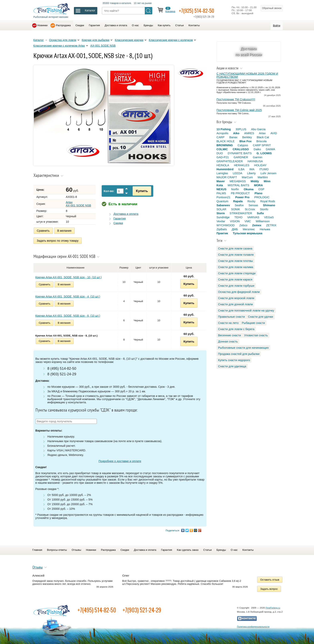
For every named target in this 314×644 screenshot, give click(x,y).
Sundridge (223, 217)
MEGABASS (238, 181)
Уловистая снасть (256, 335)
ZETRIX (271, 225)
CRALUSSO (241, 149)
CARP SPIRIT (262, 145)
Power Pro (242, 197)
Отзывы (76, 549)
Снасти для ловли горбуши (236, 286)
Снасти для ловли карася (235, 279)
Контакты (194, 25)
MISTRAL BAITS (238, 185)
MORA (258, 185)
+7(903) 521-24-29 (142, 609)
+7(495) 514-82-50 (97, 609)
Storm (221, 213)
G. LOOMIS (264, 153)
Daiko (257, 149)
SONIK (236, 209)
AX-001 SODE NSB (103, 46)
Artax (262, 133)
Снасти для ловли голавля (236, 255)
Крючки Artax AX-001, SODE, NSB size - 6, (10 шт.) (68, 315)
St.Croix (250, 209)
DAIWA (270, 149)
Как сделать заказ (188, 549)
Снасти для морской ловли (236, 298)
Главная (37, 549)
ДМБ (235, 229)
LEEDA (238, 173)
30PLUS (241, 129)
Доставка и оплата (116, 25)
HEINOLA (223, 165)
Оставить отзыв (270, 579)
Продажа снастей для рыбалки (239, 354)
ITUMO (264, 169)
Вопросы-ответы (57, 549)
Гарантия (94, 25)
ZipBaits (222, 229)
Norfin (235, 189)
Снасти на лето (228, 323)
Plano (258, 193)
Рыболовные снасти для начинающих (243, 348)
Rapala (238, 201)
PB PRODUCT (240, 193)
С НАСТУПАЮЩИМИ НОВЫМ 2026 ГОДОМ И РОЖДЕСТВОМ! (247, 75)
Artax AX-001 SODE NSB (78, 204)
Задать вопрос (269, 588)
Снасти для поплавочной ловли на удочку (246, 310)
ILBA (241, 169)
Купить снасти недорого (234, 360)
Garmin (258, 157)
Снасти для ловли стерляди (237, 273)
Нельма (265, 229)
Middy (255, 181)
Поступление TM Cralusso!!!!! (236, 99)
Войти (277, 26)
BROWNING (225, 145)
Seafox (239, 205)
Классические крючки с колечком (171, 40)
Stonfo (264, 209)
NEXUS (221, 189)
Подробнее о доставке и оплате (120, 460)
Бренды (148, 25)
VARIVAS (253, 217)
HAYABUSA (255, 161)
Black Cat (263, 137)
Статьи (179, 25)
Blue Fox (245, 141)
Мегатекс (249, 229)
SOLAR (221, 209)
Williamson (263, 221)
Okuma (249, 189)
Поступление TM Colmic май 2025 (239, 110)
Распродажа (63, 25)
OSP (261, 189)
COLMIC (222, 149)
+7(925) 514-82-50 (199, 10)
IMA (252, 169)
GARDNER (241, 157)
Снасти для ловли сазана (235, 248)
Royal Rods (268, 201)
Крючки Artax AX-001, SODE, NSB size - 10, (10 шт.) (69, 276)
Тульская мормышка (248, 233)
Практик (222, 233)
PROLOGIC (262, 197)
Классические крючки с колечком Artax (59, 46)
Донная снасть (228, 342)
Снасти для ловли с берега (236, 329)
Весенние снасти (229, 335)
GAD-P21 (223, 157)
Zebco (243, 225)
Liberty (251, 173)
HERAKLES (242, 165)
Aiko (236, 133)
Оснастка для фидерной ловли (239, 292)
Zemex (257, 225)
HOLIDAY (260, 165)
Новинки (43, 25)
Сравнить (43, 231)
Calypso (243, 145)
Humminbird (225, 169)
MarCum (247, 177)
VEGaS (269, 217)
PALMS (221, 193)
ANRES (249, 133)
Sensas (253, 205)
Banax (233, 137)
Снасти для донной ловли (235, 304)
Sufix (260, 213)
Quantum (222, 201)
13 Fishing (224, 129)
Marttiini (263, 177)
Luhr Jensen (268, 173)
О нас (135, 25)
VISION (235, 221)
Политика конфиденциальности (253, 626)
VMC (248, 221)
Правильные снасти (231, 317)
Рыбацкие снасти (253, 323)
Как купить (164, 25)
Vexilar (221, 221)
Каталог (39, 40)
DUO (220, 153)
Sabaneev (223, 205)
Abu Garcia (258, 129)
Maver (221, 181)
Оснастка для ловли (63, 40)
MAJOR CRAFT (227, 177)
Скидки (80, 25)
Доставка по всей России (249, 52)
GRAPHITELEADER (230, 161)
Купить (141, 191)
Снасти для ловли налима (236, 267)
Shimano (269, 205)
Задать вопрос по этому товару (58, 240)
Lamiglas (222, 173)
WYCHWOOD (225, 225)
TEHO (239, 217)
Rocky (251, 201)
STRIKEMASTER (241, 213)
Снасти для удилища (232, 366)
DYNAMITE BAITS (240, 153)
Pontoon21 (223, 197)
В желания (64, 231)
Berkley (247, 137)
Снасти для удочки (260, 317)
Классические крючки (129, 40)
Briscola (261, 141)
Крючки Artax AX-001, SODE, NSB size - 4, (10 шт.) (68, 296)
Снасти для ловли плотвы (235, 261)
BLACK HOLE (225, 141)
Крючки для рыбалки (96, 40)
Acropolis (222, 133)
